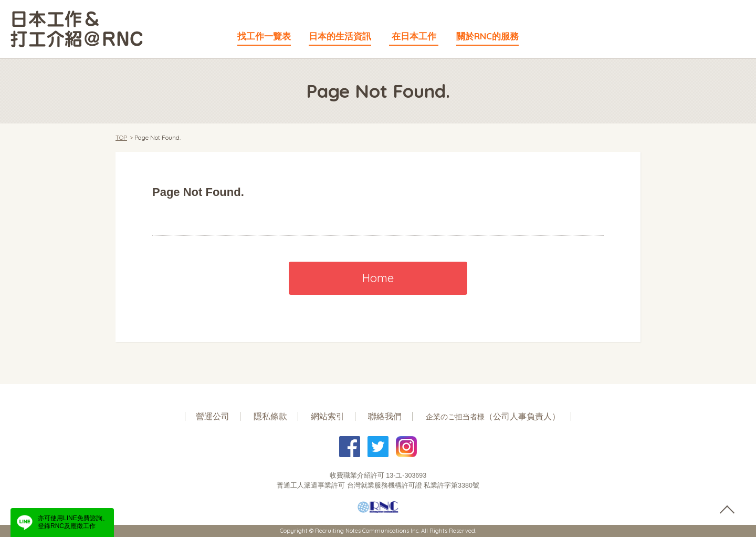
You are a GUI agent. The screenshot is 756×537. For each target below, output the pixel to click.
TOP (121, 137)
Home (378, 278)
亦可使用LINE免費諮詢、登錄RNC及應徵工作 (73, 522)
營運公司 (213, 416)
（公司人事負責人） (493, 416)
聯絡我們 (385, 416)
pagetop (727, 510)
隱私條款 (270, 416)
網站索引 (328, 416)
